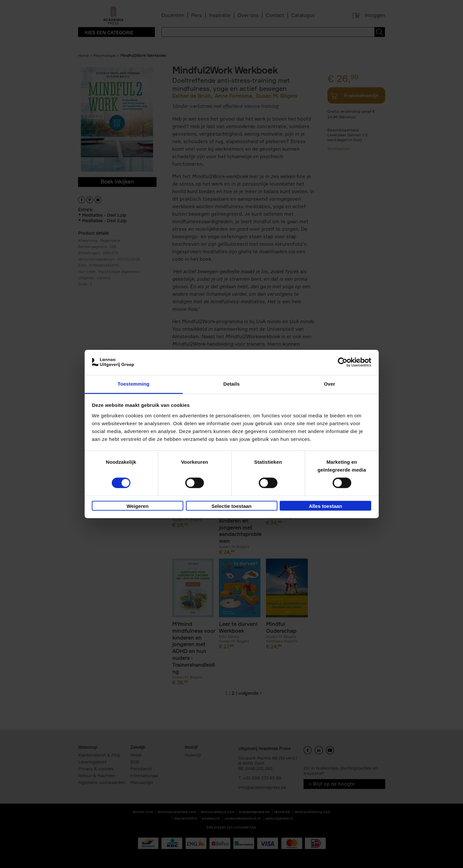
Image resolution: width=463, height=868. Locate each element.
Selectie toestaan (231, 506)
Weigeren (137, 506)
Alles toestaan (325, 506)
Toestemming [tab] (134, 384)
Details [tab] (232, 384)
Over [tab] (330, 384)
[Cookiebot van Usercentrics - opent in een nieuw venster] (343, 362)
